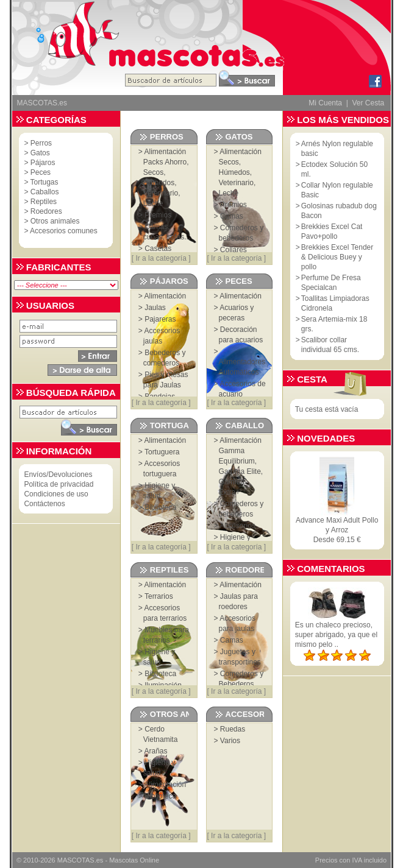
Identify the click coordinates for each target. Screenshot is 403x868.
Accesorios (237, 526)
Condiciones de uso (56, 494)
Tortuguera (162, 452)
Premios (158, 215)
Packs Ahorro (165, 162)
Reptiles (44, 202)
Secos (153, 172)
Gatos (40, 153)
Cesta (312, 379)
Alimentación (166, 152)
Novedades (326, 438)
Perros (41, 143)
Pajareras (160, 319)
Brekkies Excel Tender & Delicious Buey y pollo (337, 257)
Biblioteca (160, 507)
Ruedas (233, 729)
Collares (234, 250)
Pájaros (43, 163)
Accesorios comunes (64, 231)
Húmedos (159, 183)
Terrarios (159, 596)
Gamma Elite (240, 471)
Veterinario (161, 193)
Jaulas (155, 308)
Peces (41, 172)
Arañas (156, 751)
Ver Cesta (368, 103)
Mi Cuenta (325, 103)
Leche (153, 203)
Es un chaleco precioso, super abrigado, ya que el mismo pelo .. (336, 635)
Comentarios (331, 569)
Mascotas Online (134, 860)
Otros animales (55, 221)
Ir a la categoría (161, 258)
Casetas (158, 249)
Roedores (46, 211)
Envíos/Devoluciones (58, 475)
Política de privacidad (59, 484)
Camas (232, 216)
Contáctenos (44, 504)
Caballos (45, 192)
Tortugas (45, 182)
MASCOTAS (76, 860)
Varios (230, 741)
